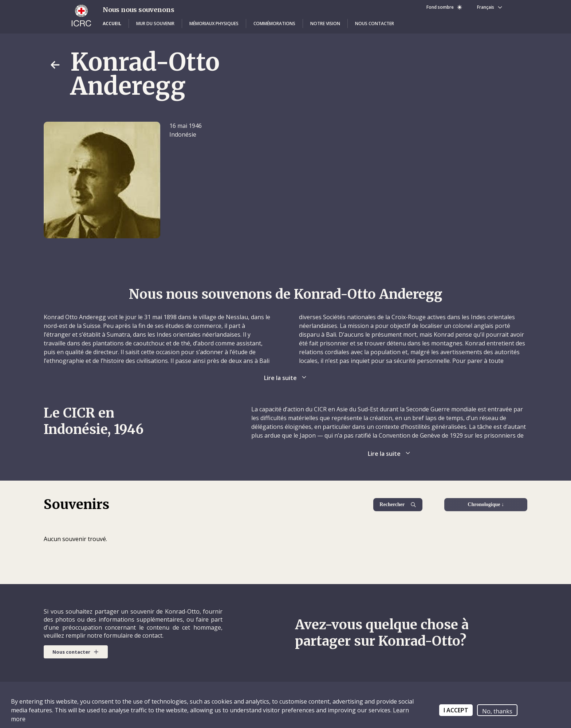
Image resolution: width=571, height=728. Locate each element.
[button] (112, 24)
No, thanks (497, 711)
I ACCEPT (456, 710)
